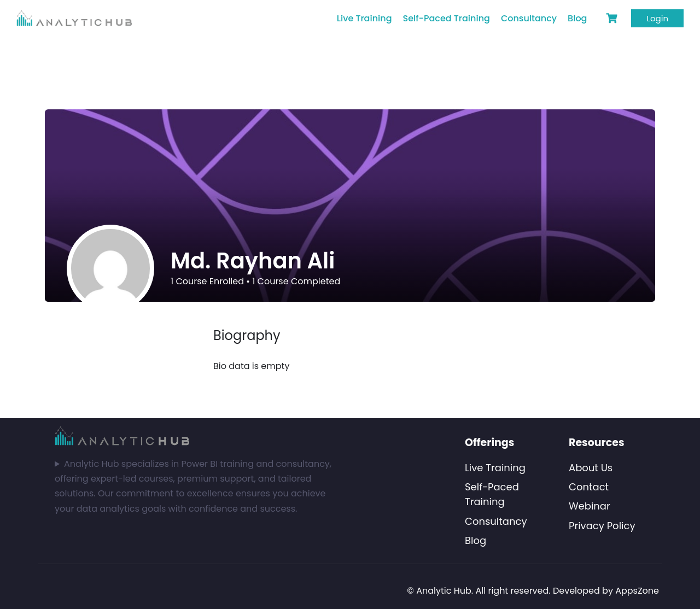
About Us (591, 468)
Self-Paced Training (447, 18)
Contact (589, 487)
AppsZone (637, 591)
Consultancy (529, 18)
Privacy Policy (602, 526)
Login (657, 18)
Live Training (364, 18)
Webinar (590, 506)
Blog (577, 18)
